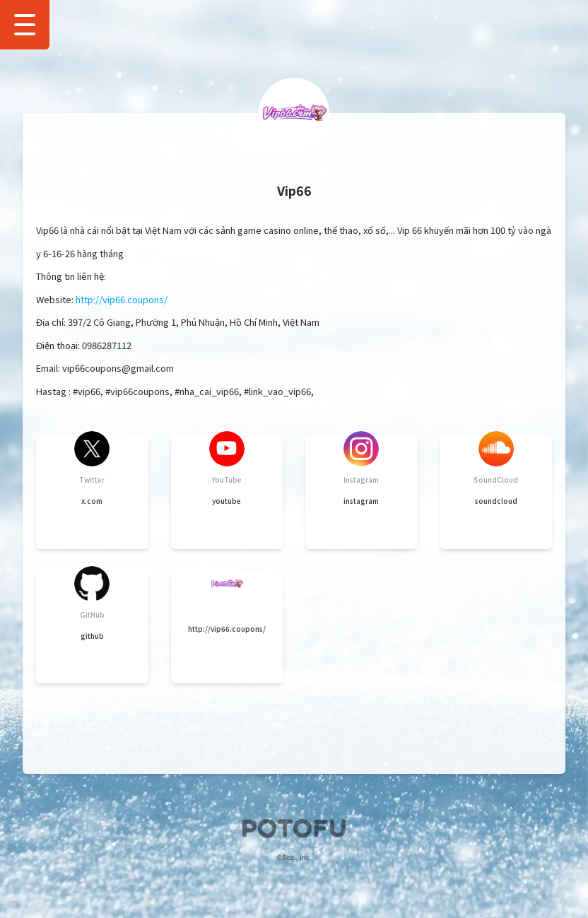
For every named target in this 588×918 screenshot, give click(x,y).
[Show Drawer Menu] (25, 25)
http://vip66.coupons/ (122, 299)
